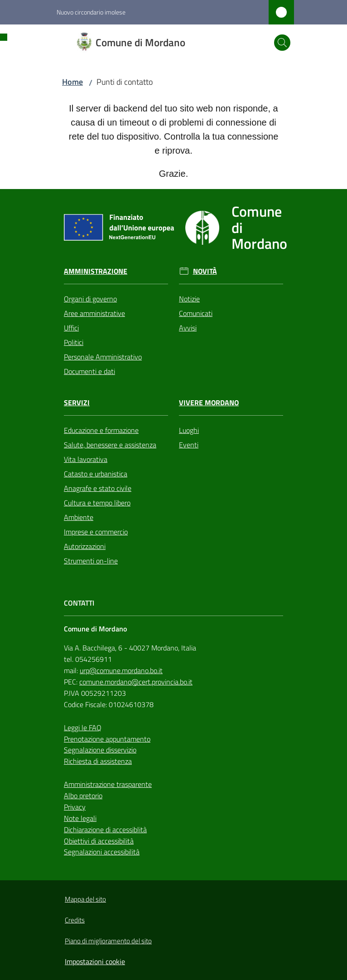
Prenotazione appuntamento (107, 739)
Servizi (77, 403)
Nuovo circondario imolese (91, 12)
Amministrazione (96, 271)
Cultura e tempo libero (97, 503)
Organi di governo (90, 299)
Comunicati (196, 313)
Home (72, 82)
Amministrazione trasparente (108, 784)
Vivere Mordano (209, 403)
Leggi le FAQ (83, 728)
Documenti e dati (89, 371)
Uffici (71, 328)
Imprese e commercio (96, 532)
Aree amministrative (94, 313)
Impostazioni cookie (95, 961)
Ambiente (79, 517)
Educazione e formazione (101, 430)
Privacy (75, 807)
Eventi (189, 445)
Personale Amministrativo (103, 357)
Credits (75, 920)
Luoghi (189, 430)
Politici (74, 342)
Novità (205, 271)
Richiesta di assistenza (98, 761)
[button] (282, 43)
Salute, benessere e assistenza (110, 445)
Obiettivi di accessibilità (99, 841)
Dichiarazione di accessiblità (105, 830)
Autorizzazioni (85, 546)
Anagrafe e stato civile (98, 488)
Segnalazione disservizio (100, 750)
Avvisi (188, 328)
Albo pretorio (83, 796)
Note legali (80, 818)
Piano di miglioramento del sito (108, 941)
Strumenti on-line (91, 561)
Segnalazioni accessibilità (102, 852)
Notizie (189, 299)
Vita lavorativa (86, 459)
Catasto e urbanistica (96, 474)
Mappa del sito (85, 899)
